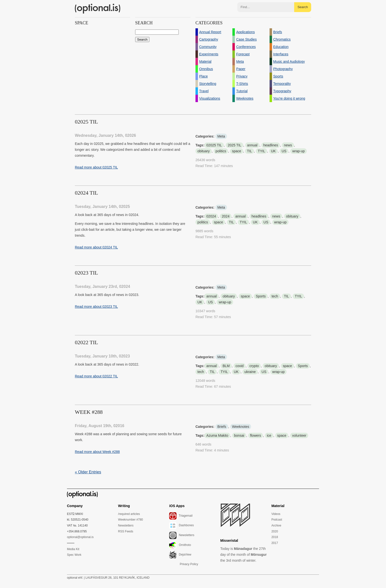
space (236, 151)
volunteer (299, 435)
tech (275, 296)
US (284, 151)
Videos (276, 514)
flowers (256, 435)
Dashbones (181, 526)
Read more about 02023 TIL (96, 307)
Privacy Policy (189, 564)
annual (252, 145)
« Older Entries (88, 472)
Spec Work (74, 555)
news (288, 145)
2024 (226, 216)
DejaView (180, 555)
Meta (221, 136)
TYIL (261, 151)
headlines (271, 145)
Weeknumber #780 (131, 520)
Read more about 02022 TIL (96, 376)
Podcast (277, 520)
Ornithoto (180, 545)
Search (303, 7)
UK (273, 151)
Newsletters (126, 526)
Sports (261, 296)
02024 (211, 216)
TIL (249, 151)
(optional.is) (98, 9)
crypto (254, 366)
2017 (275, 543)
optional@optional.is (80, 537)
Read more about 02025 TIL (96, 167)
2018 (275, 537)
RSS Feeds (126, 531)
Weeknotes (241, 427)
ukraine (250, 372)
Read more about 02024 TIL (96, 247)
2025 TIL (234, 145)
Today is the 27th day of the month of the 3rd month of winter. (243, 555)
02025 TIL (214, 145)
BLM (226, 366)
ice (269, 435)
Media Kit (73, 549)
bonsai (239, 435)
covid (240, 366)
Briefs (222, 427)
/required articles (129, 514)
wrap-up (298, 151)
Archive (276, 526)
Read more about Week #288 (97, 452)
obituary (204, 151)
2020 (275, 531)
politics (221, 151)
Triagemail (181, 516)
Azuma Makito (217, 435)
